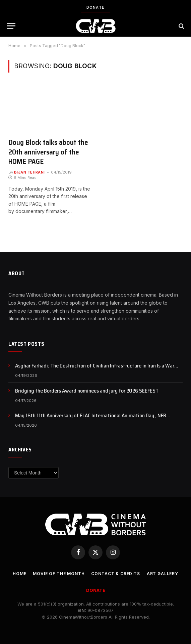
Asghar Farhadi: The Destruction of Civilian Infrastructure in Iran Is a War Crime (95, 366)
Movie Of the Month (59, 574)
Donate (95, 7)
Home (19, 574)
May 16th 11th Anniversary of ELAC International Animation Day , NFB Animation (91, 416)
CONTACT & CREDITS (115, 574)
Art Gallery (163, 574)
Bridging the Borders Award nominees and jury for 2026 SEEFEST (87, 391)
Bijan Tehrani (29, 172)
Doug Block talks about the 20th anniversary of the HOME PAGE (48, 152)
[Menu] (11, 26)
